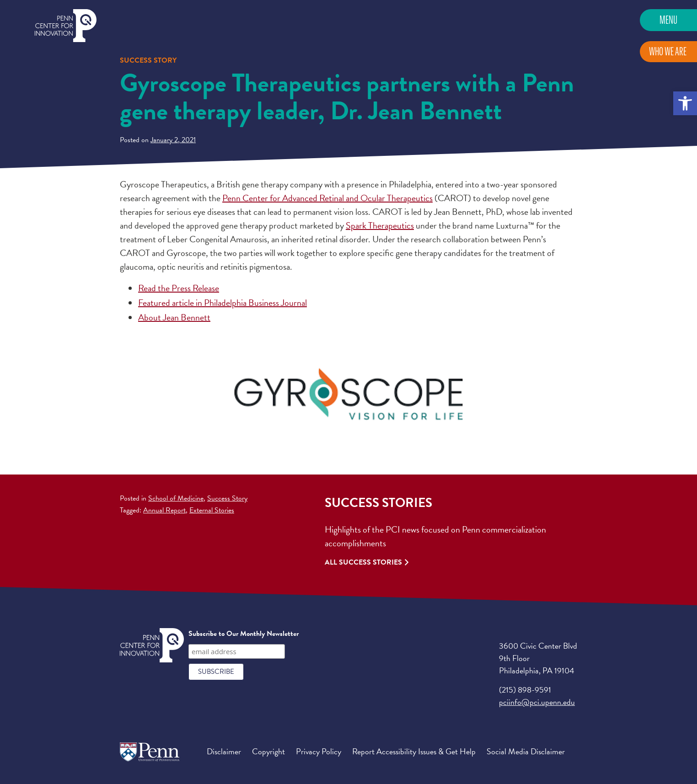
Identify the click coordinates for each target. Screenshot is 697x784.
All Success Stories (363, 562)
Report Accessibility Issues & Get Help (414, 751)
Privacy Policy (319, 751)
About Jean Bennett (174, 317)
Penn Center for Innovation (66, 26)
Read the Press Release (179, 288)
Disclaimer (224, 751)
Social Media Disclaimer (526, 751)
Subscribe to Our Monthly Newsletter (244, 634)
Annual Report (164, 510)
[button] (685, 103)
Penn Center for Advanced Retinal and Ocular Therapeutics (327, 198)
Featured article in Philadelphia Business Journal (223, 303)
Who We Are (668, 51)
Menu (668, 20)
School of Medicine (176, 498)
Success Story (227, 498)
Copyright (268, 751)
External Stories (212, 510)
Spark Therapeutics (380, 225)
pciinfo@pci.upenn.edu (537, 702)
